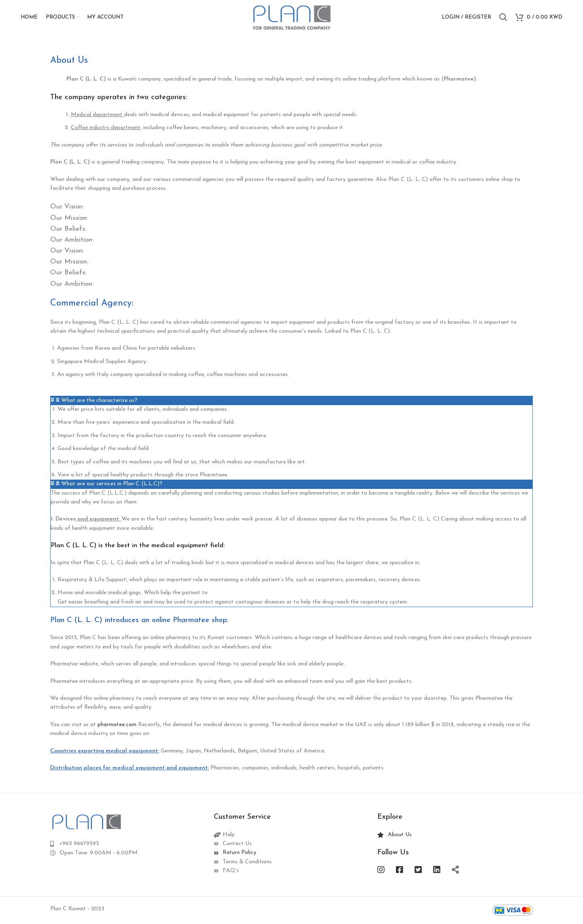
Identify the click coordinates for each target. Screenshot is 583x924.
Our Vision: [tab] (67, 207)
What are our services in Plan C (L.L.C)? (112, 462)
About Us (400, 835)
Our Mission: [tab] (69, 218)
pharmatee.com (117, 725)
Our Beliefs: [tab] (68, 229)
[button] (291, 379)
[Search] (503, 17)
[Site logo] (291, 17)
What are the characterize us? (99, 379)
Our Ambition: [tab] (72, 240)
